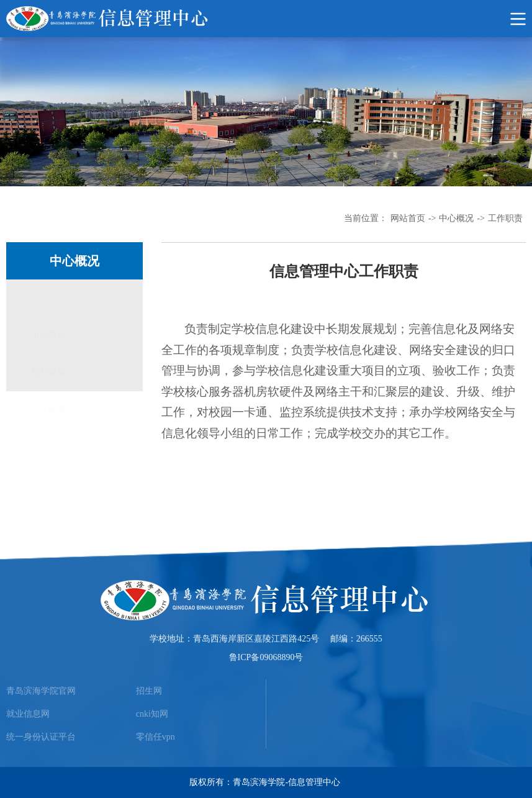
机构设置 (48, 336)
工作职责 (505, 218)
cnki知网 (152, 714)
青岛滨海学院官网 (41, 691)
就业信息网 (28, 714)
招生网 (149, 691)
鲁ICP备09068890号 (266, 657)
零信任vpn (156, 737)
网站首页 (408, 218)
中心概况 (456, 218)
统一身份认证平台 (41, 737)
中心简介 (48, 298)
